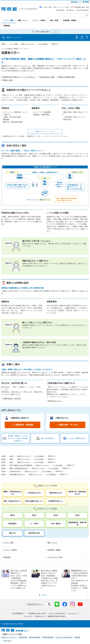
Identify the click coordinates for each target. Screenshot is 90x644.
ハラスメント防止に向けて (57, 613)
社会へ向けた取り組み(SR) (64, 637)
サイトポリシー (73, 613)
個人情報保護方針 (19, 613)
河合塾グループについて (9, 637)
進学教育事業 (23, 637)
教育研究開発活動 (48, 637)
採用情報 (77, 637)
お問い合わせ (7, 641)
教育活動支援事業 (35, 637)
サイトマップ (28, 616)
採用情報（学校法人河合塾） (57, 616)
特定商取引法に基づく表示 (37, 613)
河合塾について (40, 616)
